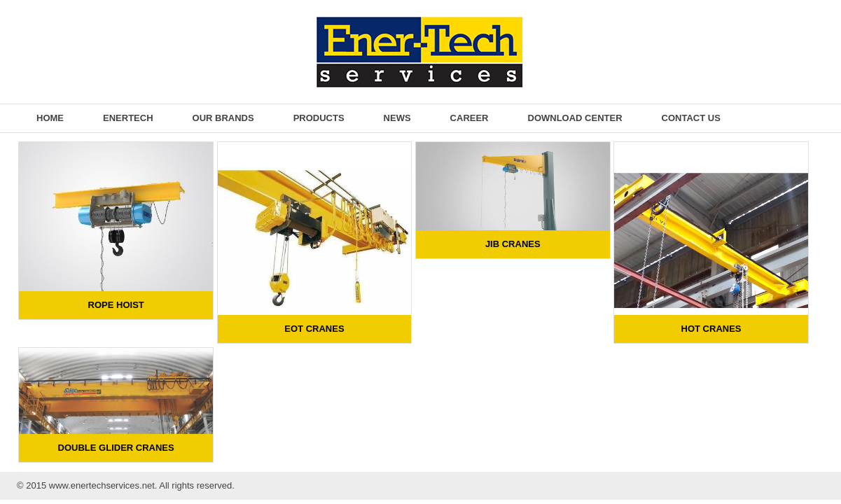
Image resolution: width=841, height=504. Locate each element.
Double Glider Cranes (116, 448)
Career (470, 118)
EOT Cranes (314, 329)
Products (319, 118)
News (397, 118)
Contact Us (691, 118)
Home (50, 118)
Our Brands (223, 118)
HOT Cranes (711, 329)
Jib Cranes (513, 244)
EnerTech (128, 118)
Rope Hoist (116, 305)
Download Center (575, 118)
